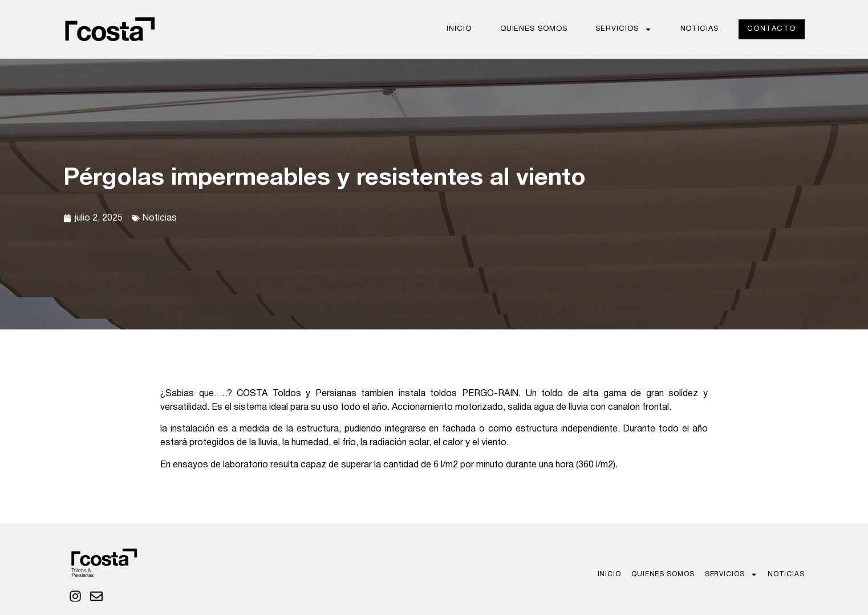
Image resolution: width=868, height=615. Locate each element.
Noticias (699, 29)
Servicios (623, 29)
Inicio (459, 29)
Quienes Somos (534, 29)
